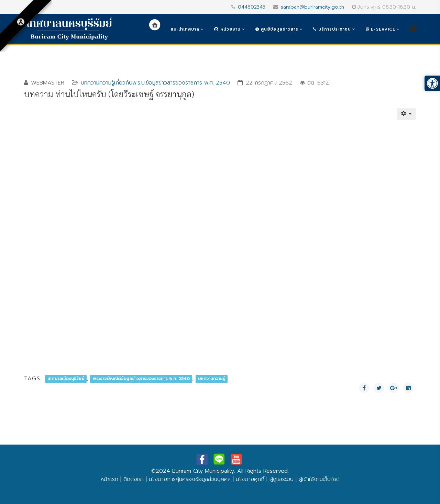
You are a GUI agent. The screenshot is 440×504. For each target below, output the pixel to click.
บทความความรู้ (212, 379)
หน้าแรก (109, 479)
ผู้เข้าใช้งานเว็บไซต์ (319, 479)
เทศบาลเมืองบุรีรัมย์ (66, 379)
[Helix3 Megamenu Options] (413, 29)
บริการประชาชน (332, 29)
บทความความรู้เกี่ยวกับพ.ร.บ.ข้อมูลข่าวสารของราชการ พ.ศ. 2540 (155, 83)
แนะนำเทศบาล (185, 29)
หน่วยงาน (227, 29)
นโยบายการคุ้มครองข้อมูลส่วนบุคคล (190, 479)
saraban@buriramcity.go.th (312, 7)
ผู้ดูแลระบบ (282, 479)
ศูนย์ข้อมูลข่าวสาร (277, 29)
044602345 (252, 7)
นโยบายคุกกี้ (250, 479)
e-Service (381, 29)
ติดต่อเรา (134, 479)
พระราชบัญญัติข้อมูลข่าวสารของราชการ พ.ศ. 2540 (141, 379)
